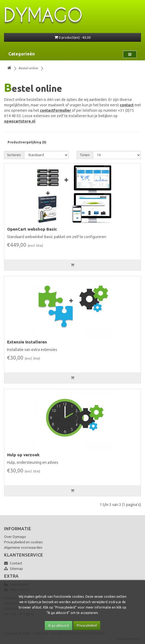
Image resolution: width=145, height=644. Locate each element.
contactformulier (55, 110)
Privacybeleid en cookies (23, 542)
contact (127, 105)
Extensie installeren (27, 342)
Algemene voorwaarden (23, 547)
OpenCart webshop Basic (32, 229)
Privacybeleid (87, 625)
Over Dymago (15, 537)
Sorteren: (14, 155)
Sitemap (14, 569)
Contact (13, 563)
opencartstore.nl (20, 121)
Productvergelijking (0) (27, 142)
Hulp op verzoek (23, 455)
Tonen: (85, 155)
